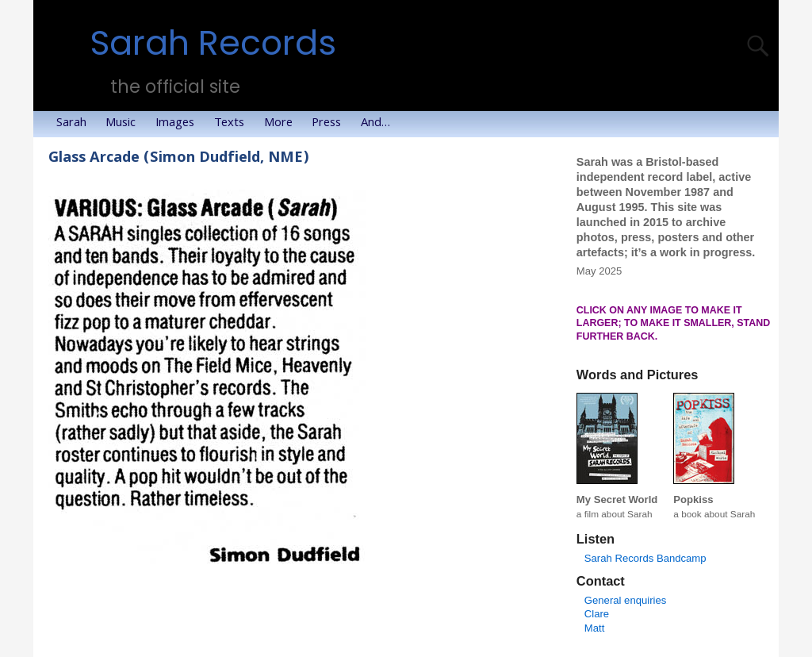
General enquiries (625, 600)
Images (180, 124)
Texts (234, 124)
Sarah (76, 124)
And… (380, 124)
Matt (595, 628)
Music (125, 124)
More (283, 124)
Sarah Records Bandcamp (645, 558)
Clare (597, 614)
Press (331, 124)
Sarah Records (213, 43)
